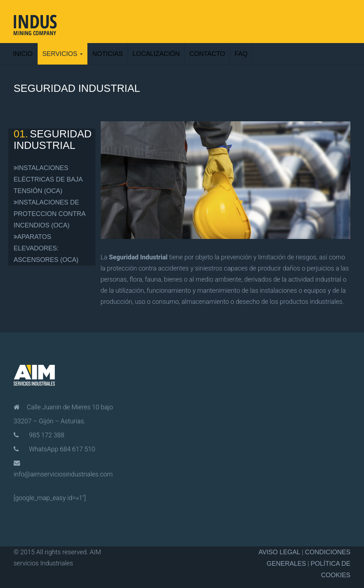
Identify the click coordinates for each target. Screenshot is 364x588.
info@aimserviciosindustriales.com (63, 474)
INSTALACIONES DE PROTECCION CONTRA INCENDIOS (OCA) (49, 214)
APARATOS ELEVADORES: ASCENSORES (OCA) (46, 248)
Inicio (23, 54)
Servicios (63, 54)
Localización (156, 54)
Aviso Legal (279, 552)
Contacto (207, 54)
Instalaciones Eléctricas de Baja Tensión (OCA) (48, 179)
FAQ (241, 54)
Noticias (108, 54)
